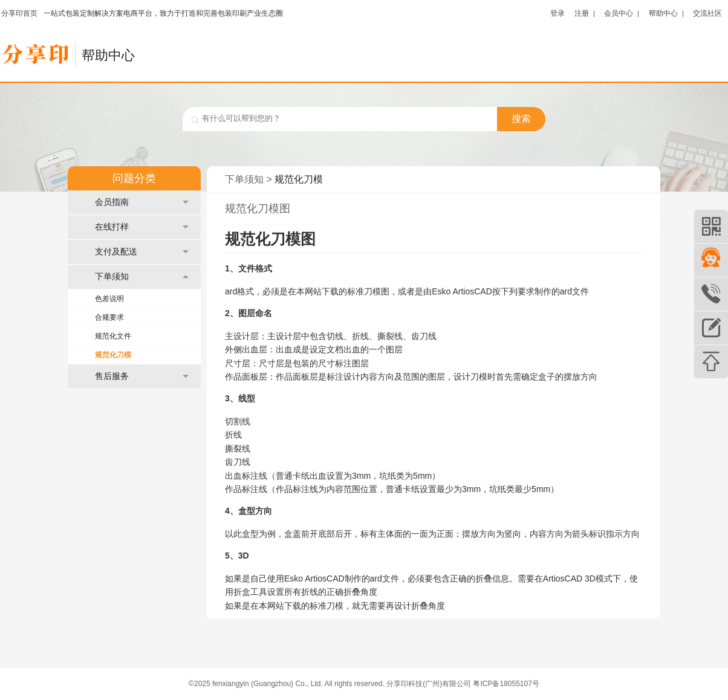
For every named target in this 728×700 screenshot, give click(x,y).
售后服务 (142, 376)
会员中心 (619, 13)
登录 (557, 13)
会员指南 (142, 202)
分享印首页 (19, 13)
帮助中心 (663, 13)
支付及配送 (142, 252)
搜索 (521, 119)
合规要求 (109, 317)
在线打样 (142, 227)
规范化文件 (113, 336)
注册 (582, 13)
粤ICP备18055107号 (506, 684)
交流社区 (707, 13)
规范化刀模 (113, 355)
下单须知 (142, 277)
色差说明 (109, 299)
